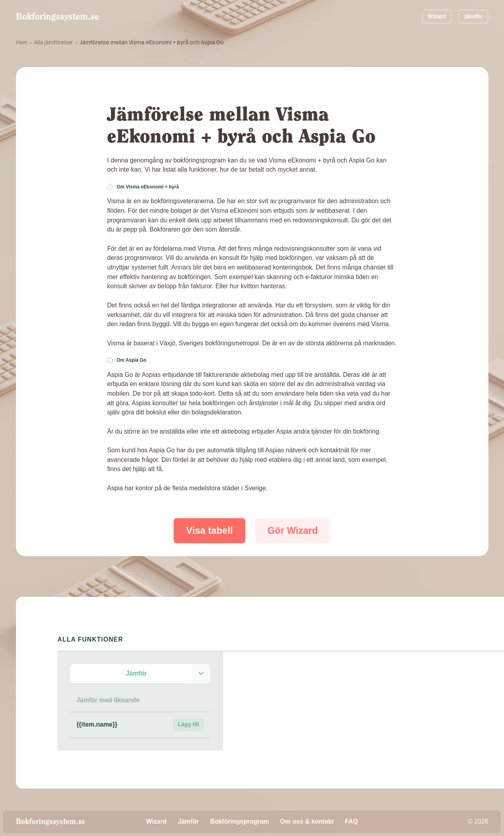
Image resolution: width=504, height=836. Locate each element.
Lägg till (189, 724)
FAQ (351, 821)
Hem (22, 42)
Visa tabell (210, 531)
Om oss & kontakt (307, 821)
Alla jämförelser (53, 42)
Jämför (473, 16)
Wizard (437, 16)
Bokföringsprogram (240, 821)
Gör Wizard (293, 531)
